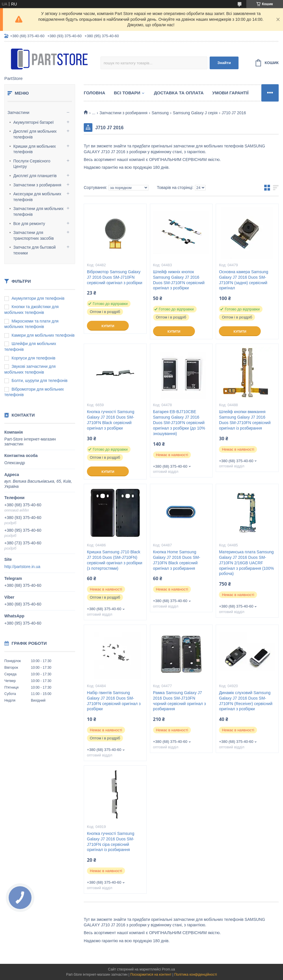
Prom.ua (169, 969)
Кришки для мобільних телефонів (35, 149)
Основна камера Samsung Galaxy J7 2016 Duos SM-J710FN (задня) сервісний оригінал (244, 280)
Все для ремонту (29, 224)
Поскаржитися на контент (151, 975)
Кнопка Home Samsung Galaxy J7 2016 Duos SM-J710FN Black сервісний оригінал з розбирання (177, 560)
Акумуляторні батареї (33, 122)
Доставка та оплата (179, 93)
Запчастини (18, 113)
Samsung (160, 113)
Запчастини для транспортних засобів (33, 235)
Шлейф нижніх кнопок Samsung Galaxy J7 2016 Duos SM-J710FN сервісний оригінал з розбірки (179, 280)
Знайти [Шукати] (224, 63)
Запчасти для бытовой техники (35, 250)
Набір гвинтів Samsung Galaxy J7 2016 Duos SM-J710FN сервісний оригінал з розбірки (114, 701)
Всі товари (127, 93)
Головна (94, 93)
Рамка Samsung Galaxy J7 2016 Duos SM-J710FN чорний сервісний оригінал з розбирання (179, 701)
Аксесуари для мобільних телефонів (37, 197)
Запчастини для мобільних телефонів (38, 211)
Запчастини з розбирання (37, 185)
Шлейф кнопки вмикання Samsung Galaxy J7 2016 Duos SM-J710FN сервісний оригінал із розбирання (245, 420)
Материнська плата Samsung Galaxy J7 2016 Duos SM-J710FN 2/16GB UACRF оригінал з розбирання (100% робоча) (246, 563)
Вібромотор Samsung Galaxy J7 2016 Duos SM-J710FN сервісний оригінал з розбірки (114, 277)
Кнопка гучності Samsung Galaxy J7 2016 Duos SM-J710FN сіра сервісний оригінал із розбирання (111, 842)
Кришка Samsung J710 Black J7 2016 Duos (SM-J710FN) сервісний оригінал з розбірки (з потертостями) (114, 560)
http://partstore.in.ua (22, 567)
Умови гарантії (230, 93)
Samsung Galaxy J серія (195, 113)
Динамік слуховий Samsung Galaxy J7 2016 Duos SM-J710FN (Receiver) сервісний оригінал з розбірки (246, 701)
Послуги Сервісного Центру (32, 164)
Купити (108, 326)
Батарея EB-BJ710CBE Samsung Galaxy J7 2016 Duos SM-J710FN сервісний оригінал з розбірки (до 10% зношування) (179, 423)
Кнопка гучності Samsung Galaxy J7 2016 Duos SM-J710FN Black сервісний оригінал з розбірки (111, 420)
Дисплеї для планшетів (35, 176)
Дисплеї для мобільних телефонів (35, 134)
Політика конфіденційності (196, 975)
